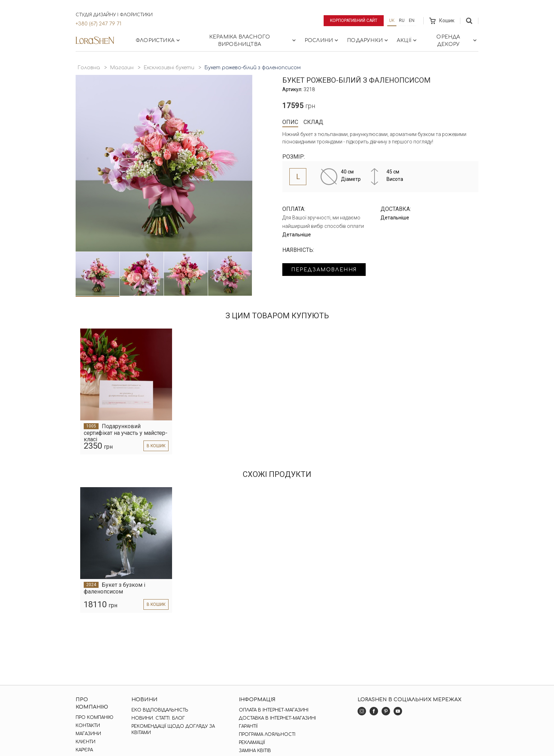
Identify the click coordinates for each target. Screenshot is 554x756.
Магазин (122, 68)
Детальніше (297, 235)
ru (402, 20)
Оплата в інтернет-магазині (274, 710)
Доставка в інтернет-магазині (277, 718)
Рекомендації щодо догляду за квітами (173, 730)
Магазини (88, 734)
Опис (290, 122)
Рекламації (252, 743)
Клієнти (86, 742)
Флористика (158, 40)
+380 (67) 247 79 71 (98, 24)
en (412, 20)
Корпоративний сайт (354, 20)
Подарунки (368, 40)
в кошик (156, 446)
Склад (313, 122)
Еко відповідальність (160, 710)
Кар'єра (84, 750)
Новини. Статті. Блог (158, 718)
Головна (89, 68)
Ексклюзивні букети (169, 68)
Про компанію (95, 717)
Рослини (322, 40)
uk (392, 20)
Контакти (88, 726)
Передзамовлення (324, 270)
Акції (407, 40)
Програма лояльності (267, 734)
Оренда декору (457, 41)
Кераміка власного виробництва (253, 41)
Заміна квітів (255, 751)
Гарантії (248, 726)
